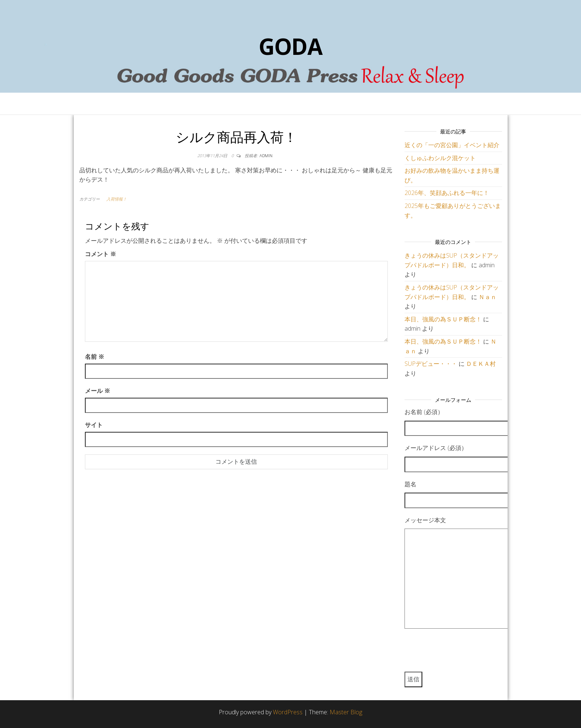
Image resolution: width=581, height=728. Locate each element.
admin (266, 155)
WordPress (288, 712)
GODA (290, 46)
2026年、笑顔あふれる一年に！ (447, 193)
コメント (100, 254)
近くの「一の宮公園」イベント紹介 (452, 145)
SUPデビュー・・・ (431, 364)
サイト (94, 425)
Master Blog (346, 712)
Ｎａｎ (488, 297)
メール (98, 391)
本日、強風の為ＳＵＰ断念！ (443, 319)
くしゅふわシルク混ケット (440, 158)
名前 (95, 357)
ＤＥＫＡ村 (481, 364)
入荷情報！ (117, 199)
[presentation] (461, 653)
